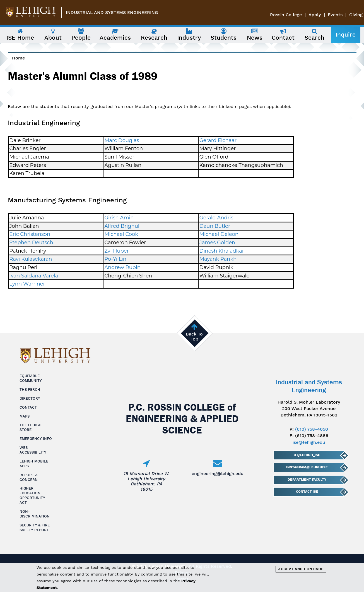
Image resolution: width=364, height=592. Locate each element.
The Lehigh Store (31, 427)
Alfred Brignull (122, 226)
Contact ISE (307, 492)
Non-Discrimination (35, 514)
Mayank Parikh (218, 259)
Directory (30, 398)
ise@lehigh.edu (309, 442)
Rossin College (286, 15)
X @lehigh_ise (307, 455)
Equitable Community (31, 378)
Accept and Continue (301, 569)
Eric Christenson (30, 234)
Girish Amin (119, 218)
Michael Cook (121, 234)
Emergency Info (36, 439)
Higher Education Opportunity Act (32, 495)
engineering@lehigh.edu (218, 474)
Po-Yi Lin (115, 259)
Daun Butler (215, 226)
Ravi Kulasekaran (31, 259)
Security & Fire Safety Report (35, 528)
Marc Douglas (122, 140)
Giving (356, 15)
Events (335, 15)
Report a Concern (29, 477)
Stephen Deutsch (31, 243)
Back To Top (194, 336)
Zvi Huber (117, 251)
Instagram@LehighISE (307, 467)
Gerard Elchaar (218, 140)
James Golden (217, 243)
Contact (28, 407)
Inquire (346, 35)
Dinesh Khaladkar (222, 251)
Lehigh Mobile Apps (34, 464)
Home (18, 58)
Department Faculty (307, 480)
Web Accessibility (33, 450)
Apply (315, 15)
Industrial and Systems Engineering (112, 12)
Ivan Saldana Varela (34, 276)
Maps (25, 416)
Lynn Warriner (27, 284)
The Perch (30, 390)
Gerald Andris (216, 218)
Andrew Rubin (122, 267)
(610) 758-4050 (312, 429)
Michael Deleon (219, 234)
